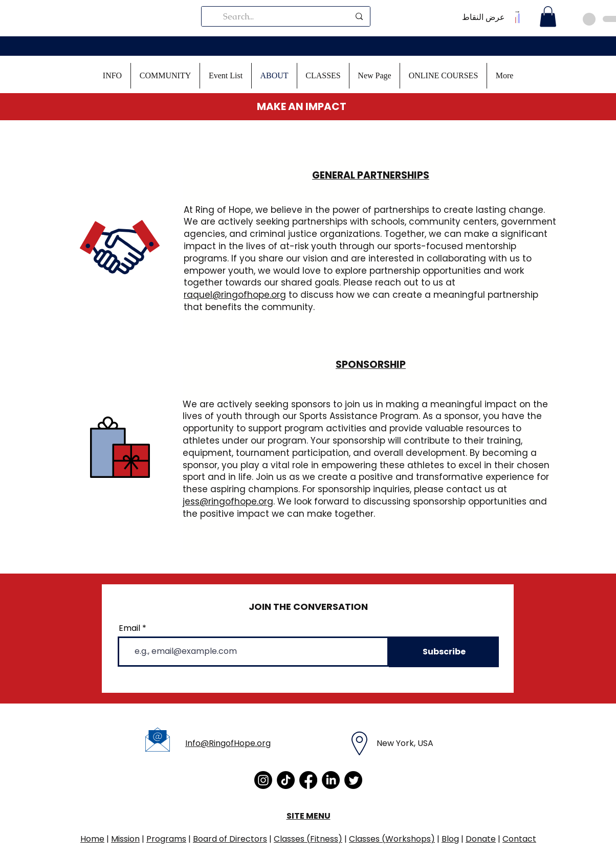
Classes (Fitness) (308, 839)
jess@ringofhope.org (228, 501)
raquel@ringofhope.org (235, 295)
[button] (112, 76)
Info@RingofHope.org (228, 743)
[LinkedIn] (331, 780)
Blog (450, 839)
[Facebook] (308, 780)
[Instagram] (263, 780)
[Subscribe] (444, 652)
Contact (519, 839)
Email (129, 628)
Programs (166, 839)
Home (92, 839)
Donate (481, 839)
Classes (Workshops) (392, 839)
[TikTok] (286, 780)
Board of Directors (230, 839)
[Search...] (286, 16)
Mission (125, 839)
